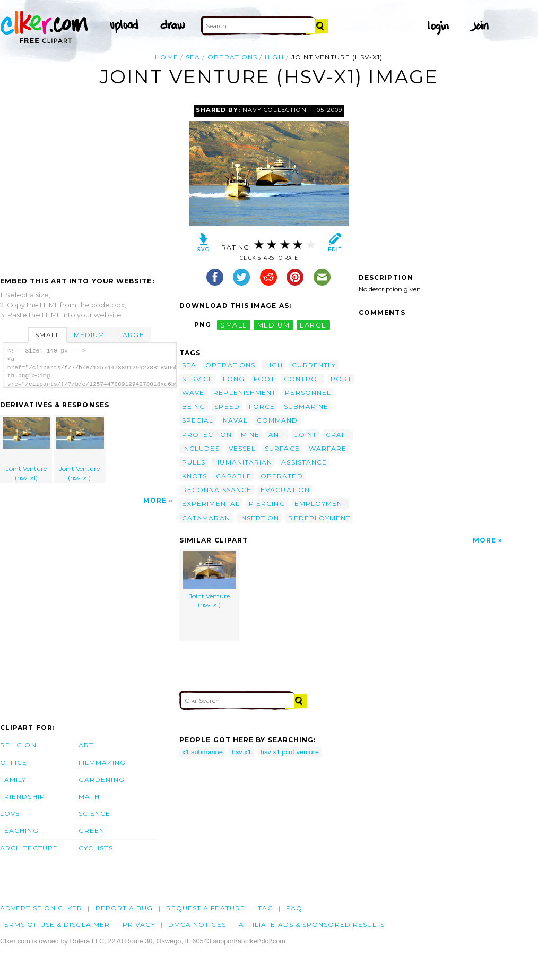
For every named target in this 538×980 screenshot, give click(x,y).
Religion (18, 745)
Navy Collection (274, 110)
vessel (242, 448)
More (155, 500)
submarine (306, 406)
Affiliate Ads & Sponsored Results (312, 925)
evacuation (285, 490)
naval (235, 420)
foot (264, 379)
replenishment (245, 393)
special (198, 420)
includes (201, 448)
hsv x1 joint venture (290, 752)
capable (234, 476)
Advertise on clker (41, 908)
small (233, 325)
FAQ (294, 908)
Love (10, 814)
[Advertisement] (89, 184)
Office (14, 763)
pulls (194, 462)
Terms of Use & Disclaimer (55, 925)
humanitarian (243, 462)
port (341, 379)
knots (194, 476)
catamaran (206, 518)
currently (314, 365)
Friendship (23, 797)
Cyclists (96, 848)
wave (193, 393)
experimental (211, 504)
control (303, 379)
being (194, 406)
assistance (304, 462)
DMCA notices (197, 925)
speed (227, 406)
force (262, 406)
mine (250, 435)
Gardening (102, 780)
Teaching (19, 831)
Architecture (29, 848)
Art (86, 745)
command (277, 420)
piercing (267, 504)
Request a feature (206, 908)
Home (166, 57)
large (313, 325)
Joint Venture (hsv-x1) (27, 449)
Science (95, 814)
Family (13, 780)
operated (282, 476)
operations (232, 57)
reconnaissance (217, 490)
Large (131, 335)
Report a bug (124, 908)
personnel (308, 393)
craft (338, 435)
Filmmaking (102, 763)
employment (321, 504)
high (274, 57)
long (234, 379)
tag (266, 908)
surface (282, 448)
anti (277, 435)
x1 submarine (202, 752)
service (198, 379)
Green (92, 831)
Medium (89, 335)
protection (207, 435)
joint (305, 435)
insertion (259, 518)
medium (274, 325)
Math (89, 797)
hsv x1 (242, 752)
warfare (328, 448)
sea (193, 57)
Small (47, 335)
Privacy (139, 925)
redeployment (319, 518)
